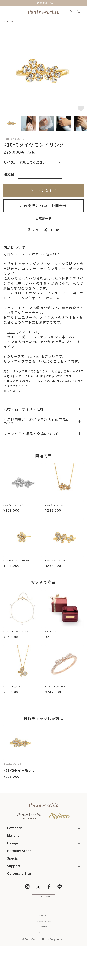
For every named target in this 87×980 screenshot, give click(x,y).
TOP (6, 21)
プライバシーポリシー (44, 961)
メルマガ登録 (43, 924)
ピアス (51, 356)
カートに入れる (44, 191)
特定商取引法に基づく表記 (44, 950)
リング (16, 21)
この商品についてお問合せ (44, 206)
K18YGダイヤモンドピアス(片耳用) (23, 568)
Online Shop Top (44, 945)
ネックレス (34, 356)
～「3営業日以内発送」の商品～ (44, 3)
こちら (20, 391)
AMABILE (15, 332)
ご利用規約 (44, 956)
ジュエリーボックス (61, 642)
